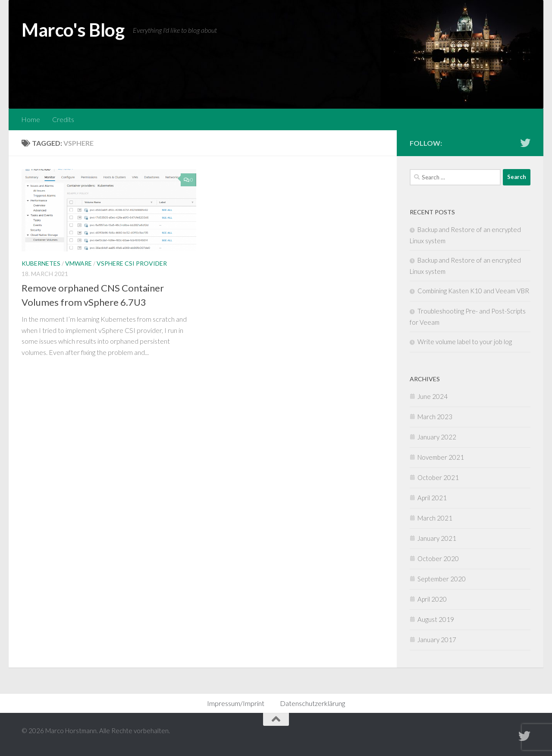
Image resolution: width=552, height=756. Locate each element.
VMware (78, 263)
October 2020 (438, 558)
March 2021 (435, 518)
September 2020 (442, 579)
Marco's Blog (73, 30)
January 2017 (437, 640)
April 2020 (432, 599)
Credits (63, 119)
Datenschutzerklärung (312, 703)
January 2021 (437, 538)
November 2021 (441, 457)
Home (31, 119)
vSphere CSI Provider (132, 263)
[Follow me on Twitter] (525, 143)
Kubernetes (41, 263)
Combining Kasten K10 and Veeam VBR (473, 291)
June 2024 (433, 396)
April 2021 (432, 498)
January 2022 (437, 437)
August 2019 (436, 619)
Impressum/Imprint (236, 703)
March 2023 (435, 417)
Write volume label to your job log (465, 342)
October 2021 (438, 477)
